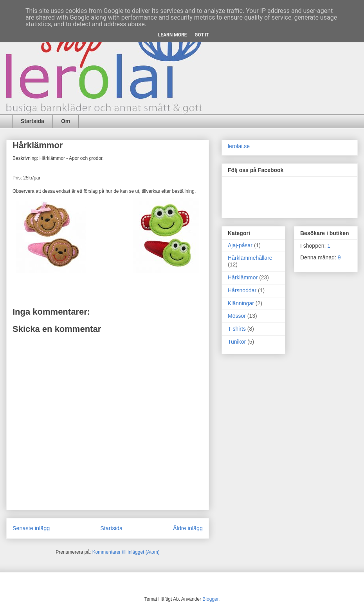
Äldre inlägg (188, 528)
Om (66, 121)
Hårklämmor (243, 277)
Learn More (173, 35)
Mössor (237, 316)
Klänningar (241, 303)
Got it (202, 35)
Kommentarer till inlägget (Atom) (126, 552)
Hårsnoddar (242, 290)
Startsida (32, 121)
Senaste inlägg (31, 528)
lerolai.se (239, 146)
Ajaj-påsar (240, 245)
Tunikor (237, 342)
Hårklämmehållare (250, 258)
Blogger (210, 599)
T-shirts (237, 329)
